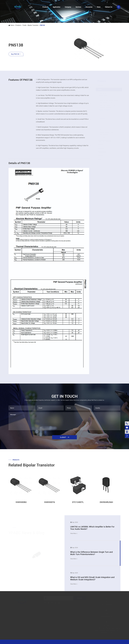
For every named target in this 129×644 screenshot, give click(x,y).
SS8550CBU (104, 123)
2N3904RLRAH (104, 112)
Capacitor (101, 148)
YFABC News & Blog (26, 533)
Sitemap (96, 642)
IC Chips (100, 86)
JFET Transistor (104, 135)
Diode (100, 159)
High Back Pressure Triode (107, 105)
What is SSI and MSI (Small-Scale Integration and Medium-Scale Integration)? (92, 578)
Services (78, 7)
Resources (89, 7)
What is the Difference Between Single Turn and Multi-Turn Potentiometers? (91, 553)
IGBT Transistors (104, 130)
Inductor (100, 156)
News (99, 7)
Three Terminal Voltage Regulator (109, 100)
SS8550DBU (104, 121)
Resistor (100, 145)
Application (57, 7)
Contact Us (109, 7)
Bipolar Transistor (33, 25)
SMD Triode (103, 93)
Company (68, 7)
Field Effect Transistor (104, 141)
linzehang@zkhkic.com (38, 2)
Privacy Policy (105, 642)
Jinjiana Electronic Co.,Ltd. (22, 642)
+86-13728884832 (16, 2)
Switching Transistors (106, 98)
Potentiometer (102, 152)
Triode (24, 25)
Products (45, 7)
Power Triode (103, 96)
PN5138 (42, 25)
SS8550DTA (103, 125)
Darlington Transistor (106, 107)
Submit (79, 598)
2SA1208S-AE (104, 116)
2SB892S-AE (104, 114)
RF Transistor (103, 137)
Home (12, 25)
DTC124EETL (104, 127)
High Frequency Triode (106, 103)
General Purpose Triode (106, 132)
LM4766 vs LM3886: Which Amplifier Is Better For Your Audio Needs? (92, 528)
